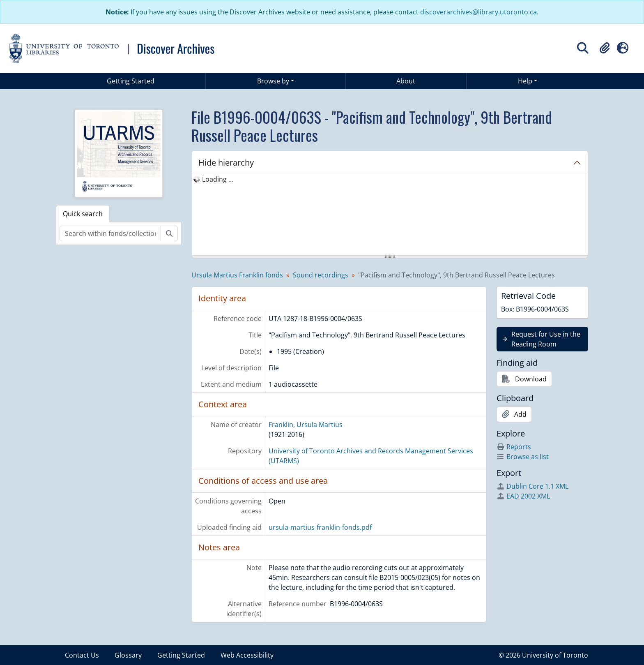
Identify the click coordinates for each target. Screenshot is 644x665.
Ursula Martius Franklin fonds (237, 275)
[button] (605, 48)
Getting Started (131, 81)
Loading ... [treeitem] (218, 179)
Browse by (273, 81)
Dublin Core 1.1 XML (532, 486)
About (406, 81)
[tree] (390, 215)
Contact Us (82, 655)
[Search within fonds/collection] (110, 233)
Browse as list (523, 457)
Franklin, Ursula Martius (306, 425)
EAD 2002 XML (523, 496)
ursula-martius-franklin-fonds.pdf (320, 527)
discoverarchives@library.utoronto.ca (478, 12)
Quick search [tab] (83, 214)
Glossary (128, 655)
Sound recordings (321, 275)
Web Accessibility (247, 655)
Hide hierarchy (226, 163)
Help (525, 81)
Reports (514, 447)
